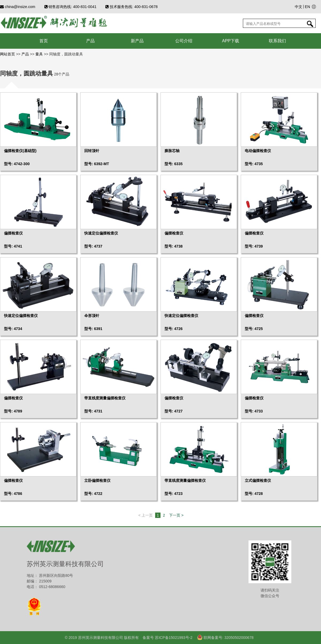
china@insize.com (18, 7)
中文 (299, 7)
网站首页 (8, 54)
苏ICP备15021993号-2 (173, 638)
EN (307, 7)
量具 (39, 54)
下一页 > (176, 515)
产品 (25, 54)
